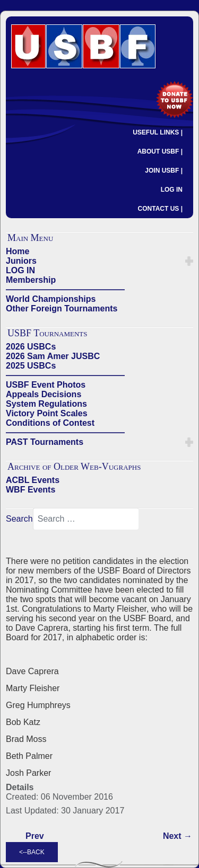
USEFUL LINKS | (158, 132)
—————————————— (65, 289)
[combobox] (86, 519)
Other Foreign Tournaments (62, 308)
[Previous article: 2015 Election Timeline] (35, 836)
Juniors (21, 261)
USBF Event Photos (46, 385)
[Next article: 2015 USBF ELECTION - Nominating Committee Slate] (178, 836)
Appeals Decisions (44, 394)
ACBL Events (33, 480)
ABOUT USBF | (160, 151)
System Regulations (46, 404)
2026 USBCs (31, 347)
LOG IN (172, 190)
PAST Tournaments (45, 442)
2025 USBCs (31, 366)
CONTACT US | (160, 209)
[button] (189, 261)
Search (19, 519)
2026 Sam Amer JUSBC (53, 356)
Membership (31, 280)
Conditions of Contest (50, 423)
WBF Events (31, 490)
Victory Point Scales (47, 413)
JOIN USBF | (164, 171)
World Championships (51, 299)
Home (18, 251)
